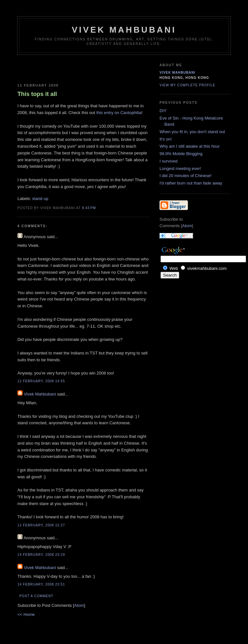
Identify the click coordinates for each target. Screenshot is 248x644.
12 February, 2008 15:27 (41, 525)
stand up (40, 199)
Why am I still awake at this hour (190, 146)
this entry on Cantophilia (119, 113)
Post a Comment (36, 596)
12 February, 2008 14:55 (41, 381)
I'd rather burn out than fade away (191, 183)
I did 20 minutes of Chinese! (186, 176)
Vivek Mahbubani (124, 30)
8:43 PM (89, 208)
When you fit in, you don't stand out (192, 132)
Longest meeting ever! (180, 169)
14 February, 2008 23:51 (41, 584)
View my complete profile (187, 85)
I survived (169, 161)
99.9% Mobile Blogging (181, 154)
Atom (79, 605)
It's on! (166, 139)
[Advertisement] (55, 68)
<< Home (26, 614)
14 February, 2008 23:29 (41, 555)
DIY (163, 111)
